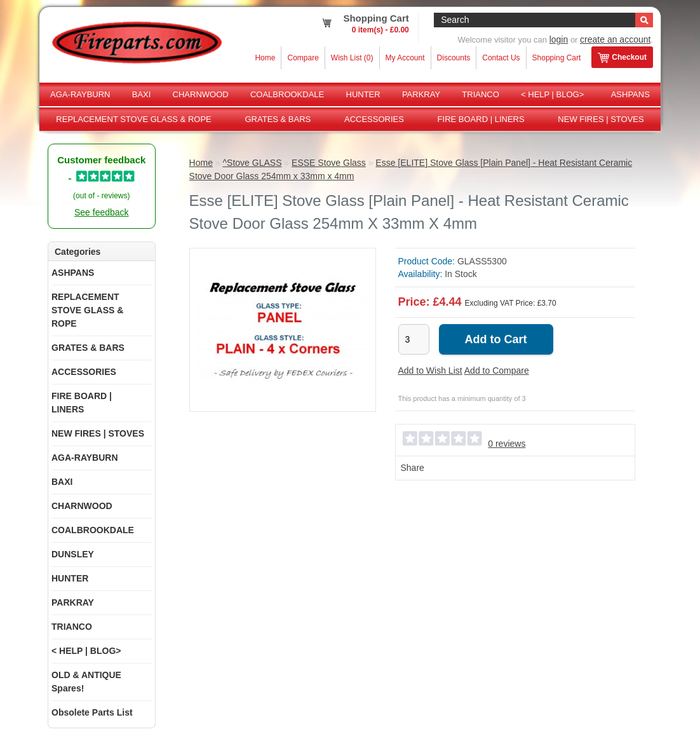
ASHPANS (630, 94)
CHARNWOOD (201, 94)
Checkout (622, 58)
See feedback (102, 212)
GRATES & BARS (278, 119)
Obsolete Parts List (92, 712)
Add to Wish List (430, 370)
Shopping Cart (557, 58)
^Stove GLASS (252, 163)
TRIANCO (481, 94)
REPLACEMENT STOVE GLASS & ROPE (133, 119)
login (559, 39)
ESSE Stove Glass (329, 163)
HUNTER (363, 94)
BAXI (142, 94)
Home (265, 58)
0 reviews (507, 444)
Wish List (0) (352, 58)
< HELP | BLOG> (552, 94)
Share (413, 468)
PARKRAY (421, 94)
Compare (303, 58)
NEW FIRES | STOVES (601, 119)
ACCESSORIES (374, 119)
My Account (405, 58)
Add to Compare (497, 370)
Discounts (454, 58)
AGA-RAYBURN (80, 94)
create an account (615, 39)
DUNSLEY (73, 554)
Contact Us (501, 58)
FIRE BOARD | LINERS (481, 119)
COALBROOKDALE (287, 94)
